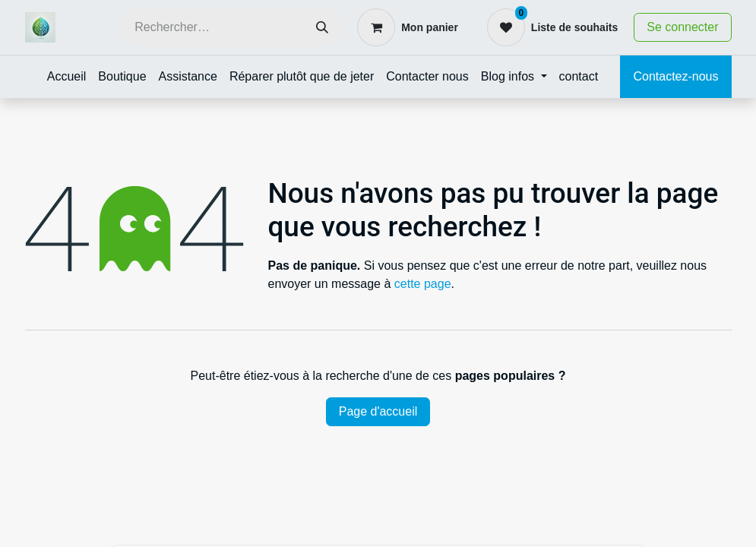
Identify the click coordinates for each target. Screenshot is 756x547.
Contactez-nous (675, 76)
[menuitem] (67, 77)
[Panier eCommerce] (408, 27)
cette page (423, 284)
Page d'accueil (378, 411)
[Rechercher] (322, 28)
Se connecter (682, 27)
